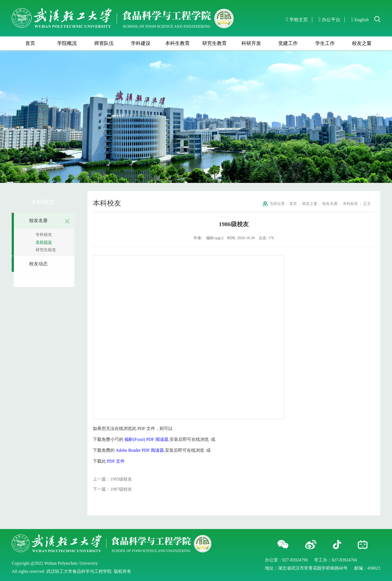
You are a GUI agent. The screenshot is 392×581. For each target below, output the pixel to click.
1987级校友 (121, 489)
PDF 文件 (116, 461)
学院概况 (67, 43)
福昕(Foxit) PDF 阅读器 (146, 439)
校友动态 (38, 264)
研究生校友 (46, 250)
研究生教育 (215, 43)
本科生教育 (177, 43)
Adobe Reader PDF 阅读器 (140, 450)
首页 (30, 43)
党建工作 (288, 43)
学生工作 (325, 43)
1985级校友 (121, 479)
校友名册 (50, 221)
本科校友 (44, 242)
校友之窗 (362, 43)
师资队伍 (104, 43)
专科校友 (44, 235)
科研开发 (251, 43)
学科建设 (141, 43)
